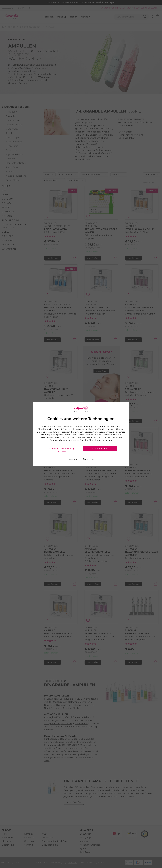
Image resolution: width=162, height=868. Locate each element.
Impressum (72, 459)
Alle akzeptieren (100, 449)
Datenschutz (89, 459)
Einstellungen (96, 440)
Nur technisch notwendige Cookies (62, 450)
